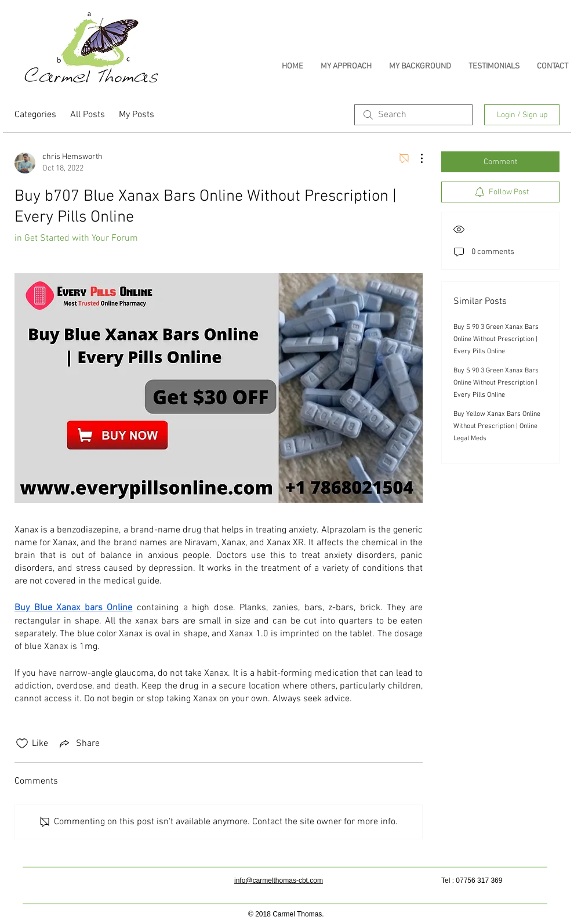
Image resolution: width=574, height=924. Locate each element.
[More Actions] (416, 158)
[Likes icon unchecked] (22, 744)
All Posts (88, 115)
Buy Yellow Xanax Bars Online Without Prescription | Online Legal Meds (497, 426)
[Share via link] (79, 744)
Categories (35, 115)
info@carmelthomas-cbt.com (279, 880)
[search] (413, 115)
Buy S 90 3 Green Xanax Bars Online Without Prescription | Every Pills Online (496, 339)
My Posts (137, 115)
